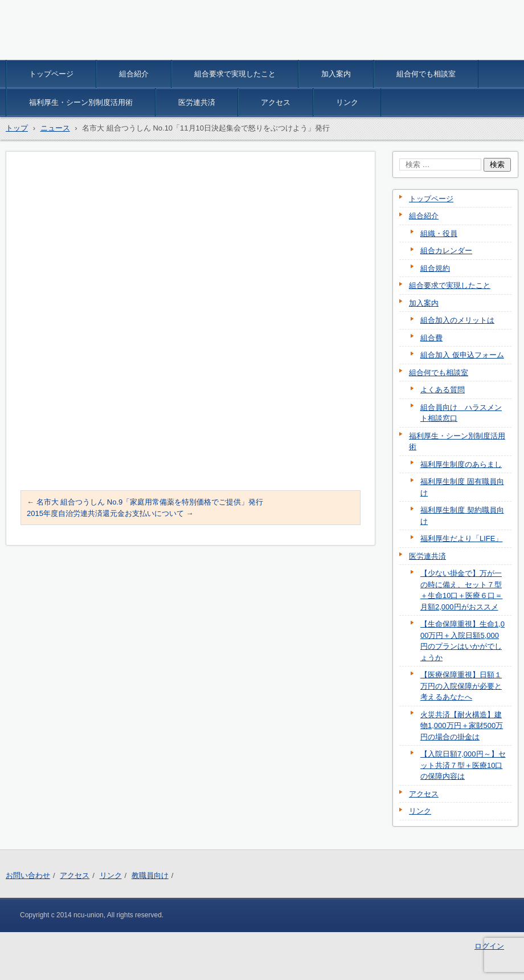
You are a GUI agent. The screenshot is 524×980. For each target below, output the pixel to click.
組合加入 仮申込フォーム (462, 355)
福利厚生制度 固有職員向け (462, 487)
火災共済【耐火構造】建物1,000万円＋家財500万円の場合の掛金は (462, 726)
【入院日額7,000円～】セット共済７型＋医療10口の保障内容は (463, 765)
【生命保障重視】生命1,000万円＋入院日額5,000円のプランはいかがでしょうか (462, 641)
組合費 (431, 338)
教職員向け (150, 875)
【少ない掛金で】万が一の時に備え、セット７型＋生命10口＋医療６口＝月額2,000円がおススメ (461, 590)
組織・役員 (439, 233)
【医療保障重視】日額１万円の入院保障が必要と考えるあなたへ (461, 686)
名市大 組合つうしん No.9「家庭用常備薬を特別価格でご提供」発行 (145, 502)
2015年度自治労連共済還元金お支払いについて (110, 513)
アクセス (276, 102)
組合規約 (435, 268)
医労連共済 (197, 102)
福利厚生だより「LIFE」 (461, 538)
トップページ (51, 74)
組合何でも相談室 (426, 74)
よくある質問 (443, 390)
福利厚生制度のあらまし (461, 464)
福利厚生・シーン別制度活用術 (81, 102)
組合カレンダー (446, 251)
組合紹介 (134, 74)
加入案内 (336, 74)
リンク (347, 102)
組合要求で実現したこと (235, 74)
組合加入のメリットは (457, 320)
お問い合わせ (28, 875)
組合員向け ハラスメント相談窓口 (461, 413)
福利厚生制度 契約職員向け (462, 516)
